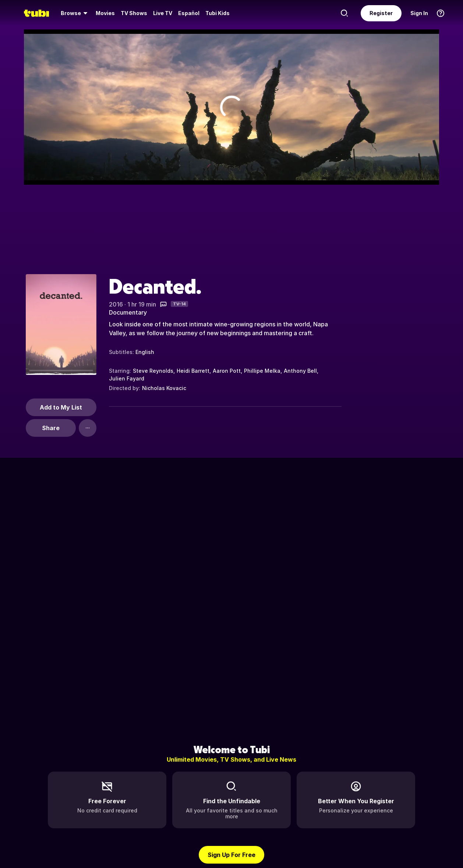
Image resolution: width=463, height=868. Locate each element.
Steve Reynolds (153, 371)
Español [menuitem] (189, 13)
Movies (105, 13)
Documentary (128, 312)
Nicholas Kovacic (164, 388)
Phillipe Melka (262, 371)
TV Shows (134, 13)
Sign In (419, 13)
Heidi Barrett (193, 371)
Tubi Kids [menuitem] (218, 13)
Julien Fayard (127, 378)
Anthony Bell (300, 371)
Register (381, 13)
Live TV (163, 13)
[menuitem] (75, 13)
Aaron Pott (227, 371)
